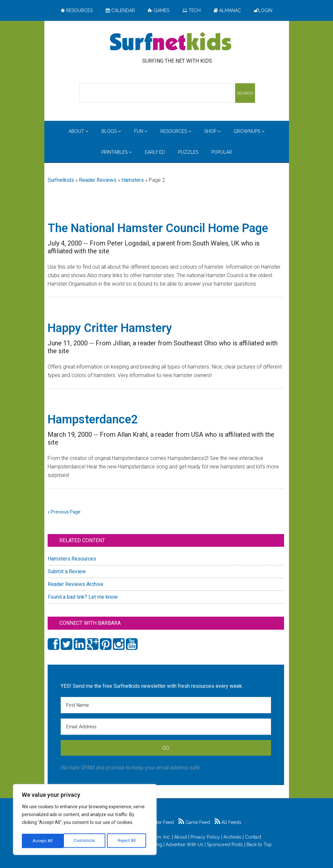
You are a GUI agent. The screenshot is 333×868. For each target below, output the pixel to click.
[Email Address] (166, 727)
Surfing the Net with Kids (171, 42)
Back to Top (259, 844)
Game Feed (194, 822)
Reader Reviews (98, 180)
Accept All (128, 841)
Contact (253, 837)
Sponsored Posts (225, 844)
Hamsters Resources (72, 559)
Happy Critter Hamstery (110, 328)
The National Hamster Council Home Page (158, 228)
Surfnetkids (61, 180)
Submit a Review (67, 571)
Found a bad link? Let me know (83, 597)
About (181, 837)
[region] (85, 821)
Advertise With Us (184, 844)
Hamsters (133, 180)
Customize (43, 841)
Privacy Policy (205, 837)
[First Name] (166, 705)
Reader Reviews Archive (76, 584)
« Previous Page (64, 512)
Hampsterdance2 (93, 419)
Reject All (86, 841)
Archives (232, 837)
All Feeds (228, 822)
